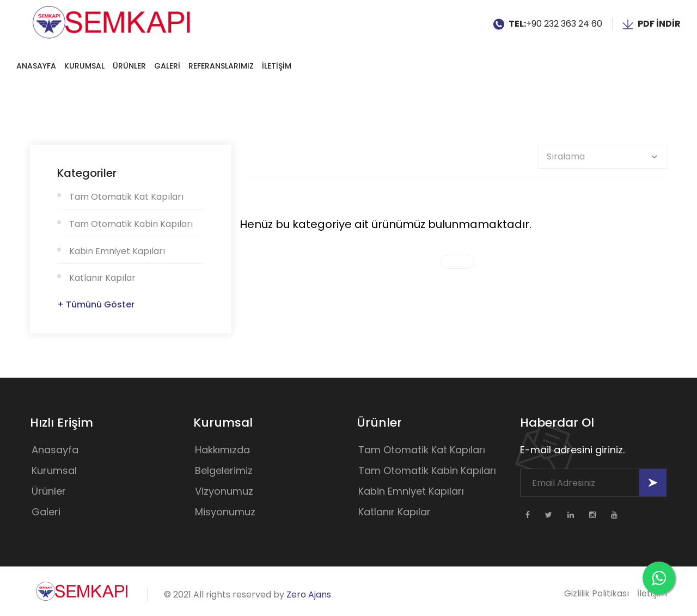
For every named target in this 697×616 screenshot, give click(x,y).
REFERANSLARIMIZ (221, 66)
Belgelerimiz (224, 470)
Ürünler (129, 66)
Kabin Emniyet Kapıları (117, 251)
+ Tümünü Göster (96, 304)
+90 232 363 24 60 (564, 24)
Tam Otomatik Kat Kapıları (126, 197)
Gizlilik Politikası (597, 593)
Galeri (46, 512)
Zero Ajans (309, 595)
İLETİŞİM (277, 66)
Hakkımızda (222, 450)
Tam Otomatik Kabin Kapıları (131, 224)
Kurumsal (84, 66)
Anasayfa (36, 66)
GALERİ (167, 66)
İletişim (652, 593)
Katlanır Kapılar (102, 278)
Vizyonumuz (224, 491)
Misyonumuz (225, 512)
